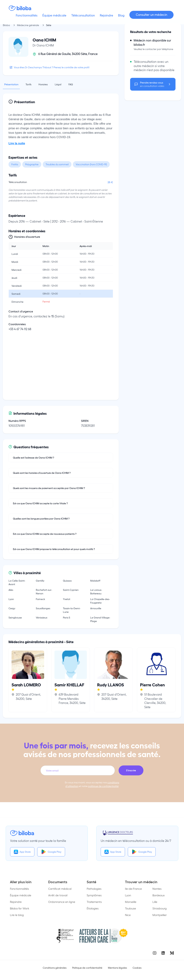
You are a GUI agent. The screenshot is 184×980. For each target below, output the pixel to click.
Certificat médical (60, 889)
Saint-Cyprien (71, 590)
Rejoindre (16, 902)
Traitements (94, 902)
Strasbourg (160, 908)
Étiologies (93, 908)
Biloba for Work (20, 908)
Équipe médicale (21, 895)
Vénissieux (42, 617)
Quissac (67, 581)
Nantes (157, 889)
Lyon (11, 599)
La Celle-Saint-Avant (17, 582)
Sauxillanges (43, 608)
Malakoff (95, 581)
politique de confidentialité (103, 786)
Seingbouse (15, 617)
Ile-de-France (133, 889)
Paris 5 (67, 617)
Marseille (131, 902)
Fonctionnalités (19, 889)
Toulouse (130, 908)
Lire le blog (17, 915)
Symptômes (94, 895)
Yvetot (67, 599)
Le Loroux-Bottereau (96, 592)
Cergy (12, 608)
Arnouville (96, 608)
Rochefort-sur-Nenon (44, 592)
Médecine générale (28, 25)
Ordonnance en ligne (62, 902)
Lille (155, 902)
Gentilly (40, 581)
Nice (128, 915)
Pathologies (94, 889)
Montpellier (160, 915)
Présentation (11, 84)
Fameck (40, 599)
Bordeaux (159, 895)
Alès (11, 590)
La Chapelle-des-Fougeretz (100, 601)
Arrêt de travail (58, 895)
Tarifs (28, 84)
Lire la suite (17, 143)
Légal (58, 84)
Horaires (43, 84)
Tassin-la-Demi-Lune (72, 610)
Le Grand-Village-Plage (100, 619)
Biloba (6, 25)
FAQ (71, 84)
